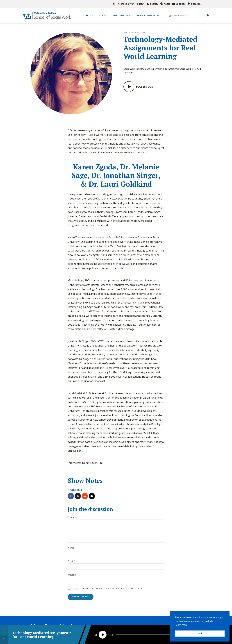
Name (72, 548)
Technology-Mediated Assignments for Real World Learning (42, 635)
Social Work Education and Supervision (143, 69)
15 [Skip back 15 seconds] (95, 635)
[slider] (148, 635)
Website (72, 575)
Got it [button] (200, 633)
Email (71, 561)
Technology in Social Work (178, 69)
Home (89, 15)
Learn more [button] (181, 625)
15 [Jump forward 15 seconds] (110, 635)
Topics (103, 15)
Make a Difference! (148, 15)
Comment (73, 517)
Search (196, 16)
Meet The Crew (122, 15)
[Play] (103, 635)
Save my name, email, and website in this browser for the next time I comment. (107, 588)
